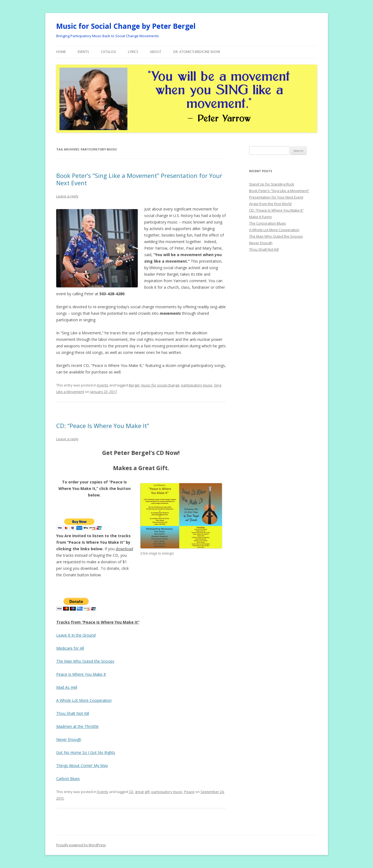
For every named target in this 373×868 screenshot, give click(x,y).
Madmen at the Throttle (77, 726)
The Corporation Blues (268, 223)
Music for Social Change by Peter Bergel (126, 26)
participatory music (197, 385)
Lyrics (133, 52)
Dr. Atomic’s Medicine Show (197, 52)
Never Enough (69, 739)
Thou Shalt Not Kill (73, 713)
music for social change (160, 385)
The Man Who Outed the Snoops (85, 661)
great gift (142, 792)
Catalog (108, 52)
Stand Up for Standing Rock (272, 184)
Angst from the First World (270, 204)
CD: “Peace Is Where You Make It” (103, 426)
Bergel (134, 385)
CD (131, 792)
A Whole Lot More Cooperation (84, 700)
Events (83, 52)
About (156, 52)
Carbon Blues (68, 779)
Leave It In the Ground (76, 635)
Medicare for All (70, 648)
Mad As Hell (67, 687)
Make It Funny (261, 217)
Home (61, 52)
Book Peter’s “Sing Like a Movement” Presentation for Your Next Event (139, 179)
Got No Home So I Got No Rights (86, 752)
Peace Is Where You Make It (81, 674)
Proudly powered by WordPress (81, 845)
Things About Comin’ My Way (82, 765)
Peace (189, 792)
